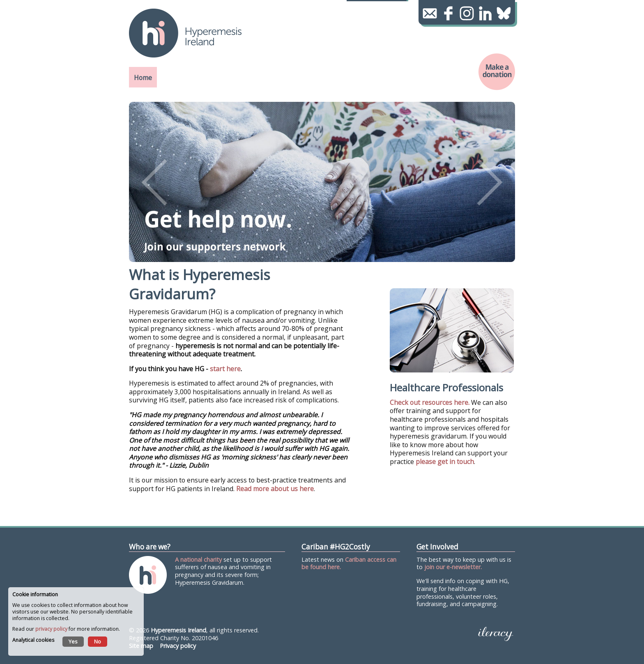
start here (225, 369)
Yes (73, 641)
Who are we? (150, 547)
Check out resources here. (430, 402)
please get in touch (445, 462)
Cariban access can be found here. (349, 563)
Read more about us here (275, 489)
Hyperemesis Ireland (178, 630)
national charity (201, 559)
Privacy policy (178, 646)
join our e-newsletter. (453, 567)
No (98, 641)
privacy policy (51, 629)
